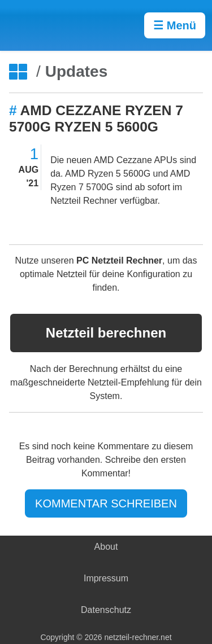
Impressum (106, 578)
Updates (76, 71)
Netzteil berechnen (106, 333)
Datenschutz (106, 610)
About (106, 547)
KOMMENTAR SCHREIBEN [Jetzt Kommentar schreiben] (106, 503)
